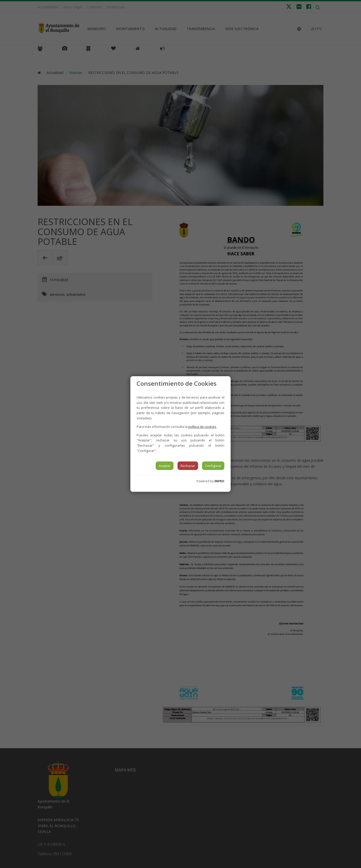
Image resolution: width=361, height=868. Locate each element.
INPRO (219, 481)
